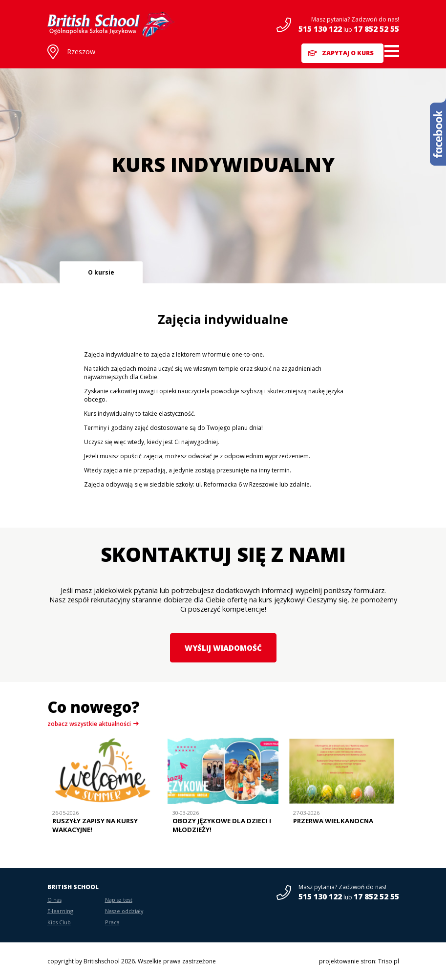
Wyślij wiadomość (223, 648)
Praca (112, 922)
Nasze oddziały (124, 911)
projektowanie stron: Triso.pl (359, 961)
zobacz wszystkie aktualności (89, 724)
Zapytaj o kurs (342, 51)
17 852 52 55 (376, 29)
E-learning (60, 911)
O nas (54, 900)
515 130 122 (320, 29)
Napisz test (119, 900)
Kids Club (59, 922)
